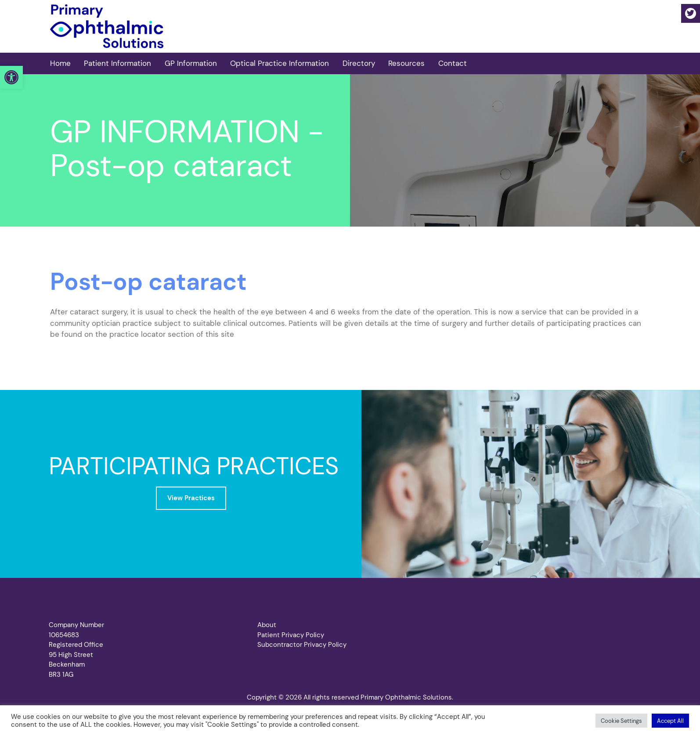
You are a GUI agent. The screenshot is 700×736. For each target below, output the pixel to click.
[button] (11, 77)
